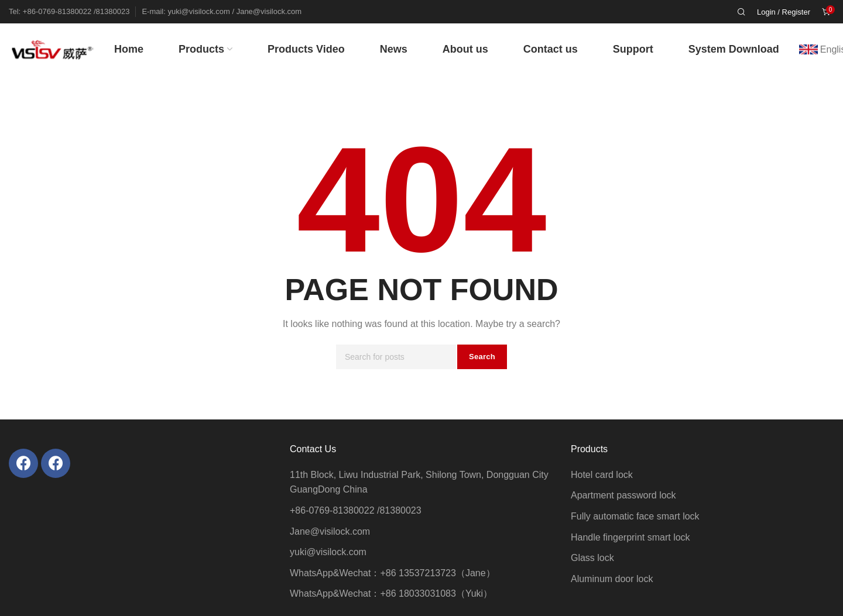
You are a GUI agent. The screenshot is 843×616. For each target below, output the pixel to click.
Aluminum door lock (612, 579)
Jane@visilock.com (330, 531)
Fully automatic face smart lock (635, 516)
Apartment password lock (623, 495)
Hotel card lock (602, 475)
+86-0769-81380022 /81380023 (356, 510)
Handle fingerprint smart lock (630, 537)
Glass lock (592, 558)
